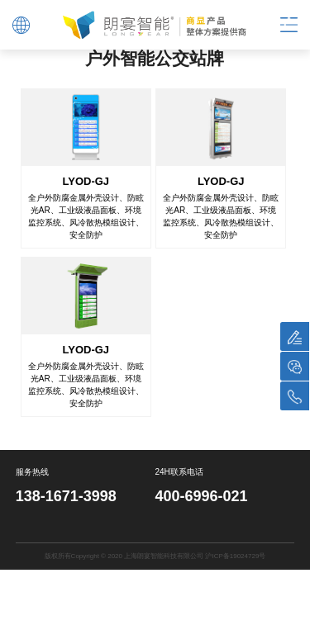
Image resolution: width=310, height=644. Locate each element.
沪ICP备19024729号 (235, 555)
